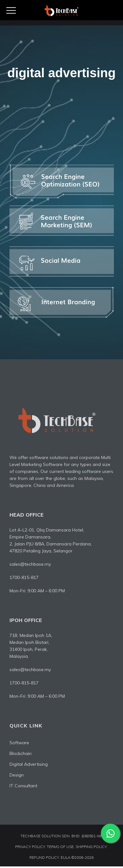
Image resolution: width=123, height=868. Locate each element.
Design (17, 776)
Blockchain (21, 754)
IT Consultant (23, 787)
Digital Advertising (29, 765)
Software (19, 744)
